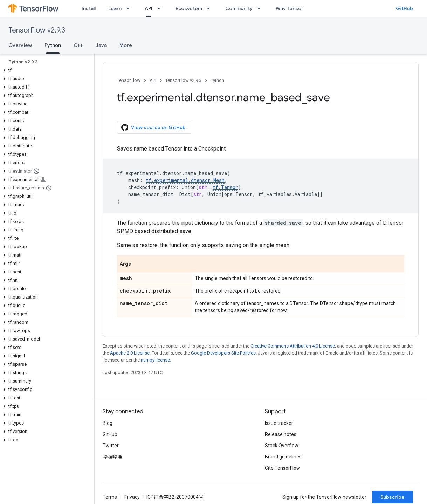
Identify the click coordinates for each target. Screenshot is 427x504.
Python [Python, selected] (53, 45)
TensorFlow (129, 80)
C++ (78, 45)
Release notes (281, 434)
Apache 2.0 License (130, 353)
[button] (46, 70)
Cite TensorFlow (283, 468)
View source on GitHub (153, 127)
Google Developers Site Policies (223, 353)
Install (89, 8)
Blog (108, 423)
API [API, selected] (149, 8)
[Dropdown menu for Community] (261, 8)
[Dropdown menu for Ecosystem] (211, 8)
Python (217, 80)
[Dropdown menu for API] (161, 8)
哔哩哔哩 (112, 457)
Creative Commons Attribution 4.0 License (293, 346)
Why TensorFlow (295, 8)
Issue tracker (279, 423)
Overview (20, 45)
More (126, 45)
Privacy (132, 497)
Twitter (111, 446)
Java (101, 45)
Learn (115, 8)
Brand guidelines (283, 457)
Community (239, 8)
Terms (110, 497)
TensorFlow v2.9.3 (37, 30)
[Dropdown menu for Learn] (130, 8)
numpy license (155, 360)
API (153, 80)
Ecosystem (189, 8)
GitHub (404, 8)
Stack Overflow (282, 446)
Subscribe (392, 497)
